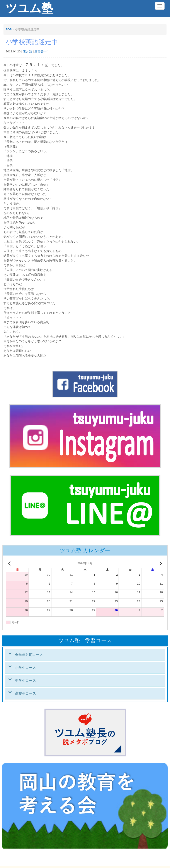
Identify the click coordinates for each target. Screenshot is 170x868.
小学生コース (25, 668)
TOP (9, 29)
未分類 (27, 51)
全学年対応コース (29, 655)
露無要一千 (42, 51)
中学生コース (25, 681)
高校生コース (25, 693)
